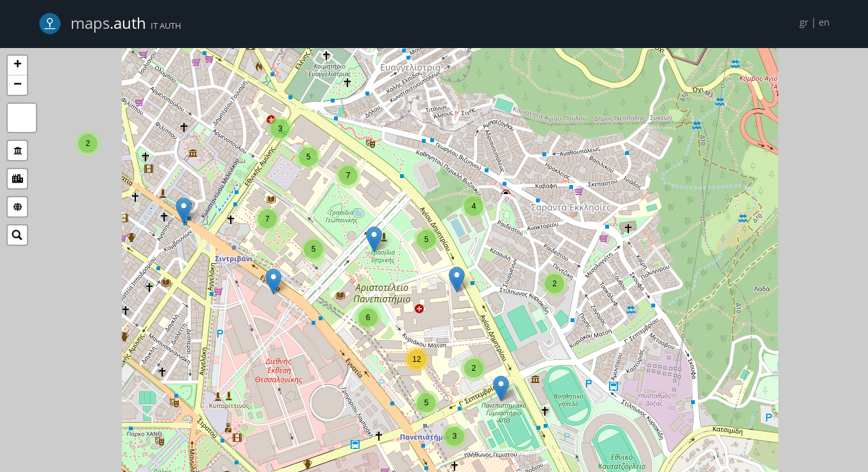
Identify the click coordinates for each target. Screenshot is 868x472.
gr (804, 22)
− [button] (18, 85)
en (824, 22)
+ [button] (18, 65)
